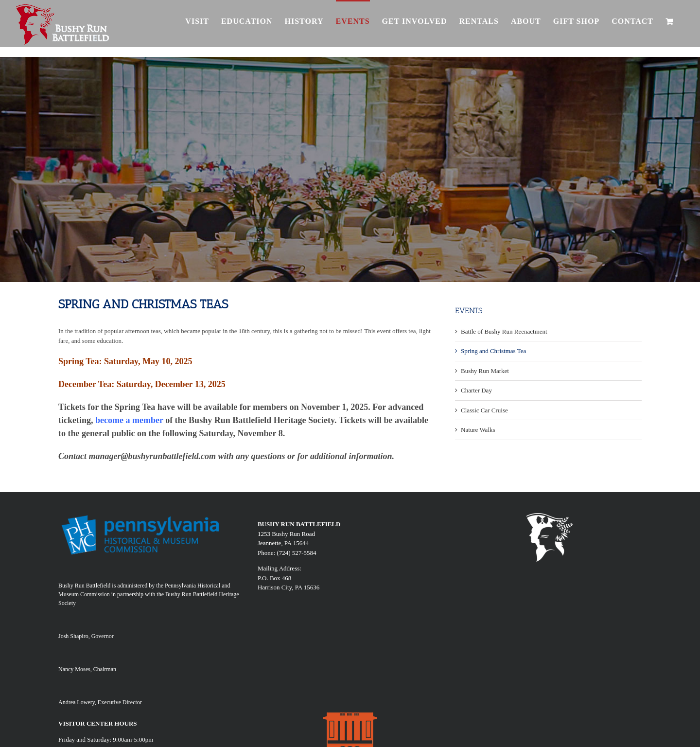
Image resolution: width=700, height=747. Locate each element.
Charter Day (476, 390)
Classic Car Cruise (484, 410)
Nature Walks (478, 430)
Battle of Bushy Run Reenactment (504, 331)
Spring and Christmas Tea (493, 351)
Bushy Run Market (485, 371)
